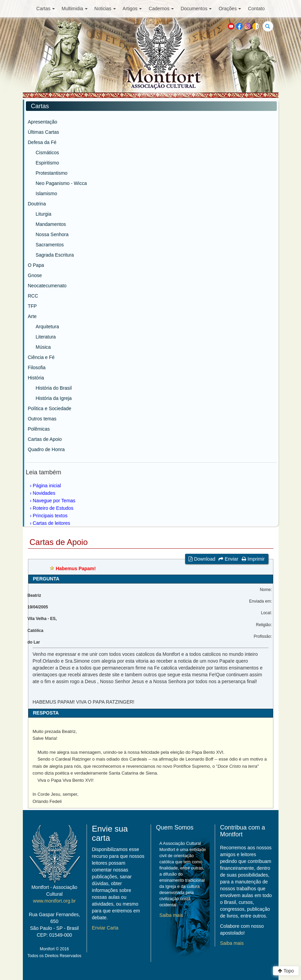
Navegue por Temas (54, 501)
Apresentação (43, 122)
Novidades (44, 493)
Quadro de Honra (46, 449)
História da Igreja (54, 398)
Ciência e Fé (41, 357)
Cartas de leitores (51, 523)
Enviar (228, 559)
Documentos (196, 9)
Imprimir (253, 559)
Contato (256, 9)
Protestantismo (52, 173)
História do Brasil (54, 388)
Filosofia (37, 367)
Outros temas (42, 419)
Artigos (132, 9)
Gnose (35, 275)
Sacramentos (50, 245)
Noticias (105, 9)
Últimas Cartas (44, 132)
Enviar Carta (105, 928)
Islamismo (47, 193)
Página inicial (47, 486)
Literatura (46, 337)
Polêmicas (39, 429)
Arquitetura (47, 327)
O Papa (36, 265)
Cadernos (161, 9)
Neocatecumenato (47, 286)
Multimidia (75, 9)
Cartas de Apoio (45, 439)
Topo (286, 971)
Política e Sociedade (50, 408)
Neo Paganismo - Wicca (61, 183)
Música (43, 347)
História (36, 378)
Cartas (46, 9)
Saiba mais (171, 915)
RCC (33, 296)
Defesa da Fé (42, 142)
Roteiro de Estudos (53, 508)
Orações (230, 9)
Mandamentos (51, 224)
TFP (32, 306)
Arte (32, 316)
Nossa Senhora (52, 234)
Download (202, 559)
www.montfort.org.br (54, 901)
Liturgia (44, 214)
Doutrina (37, 204)
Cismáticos (47, 153)
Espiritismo (47, 163)
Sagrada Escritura (55, 255)
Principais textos (50, 516)
